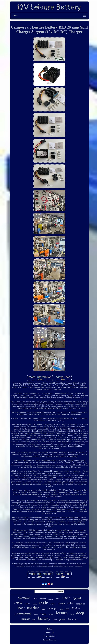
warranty (51, 599)
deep (80, 613)
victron (61, 604)
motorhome (23, 613)
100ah (66, 598)
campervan (80, 604)
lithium (76, 608)
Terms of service (49, 640)
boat (21, 608)
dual (35, 598)
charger (53, 609)
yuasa (43, 614)
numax (26, 619)
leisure (62, 613)
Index (49, 629)
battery (44, 618)
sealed (27, 604)
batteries (73, 619)
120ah (72, 614)
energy (53, 604)
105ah (43, 609)
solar (70, 603)
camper (43, 599)
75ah (55, 620)
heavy (36, 614)
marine (33, 608)
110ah (18, 603)
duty (34, 620)
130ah (35, 604)
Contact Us (49, 633)
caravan (24, 598)
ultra (58, 599)
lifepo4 (77, 598)
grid (61, 609)
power (62, 620)
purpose (51, 614)
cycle (44, 603)
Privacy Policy (49, 636)
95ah (67, 609)
